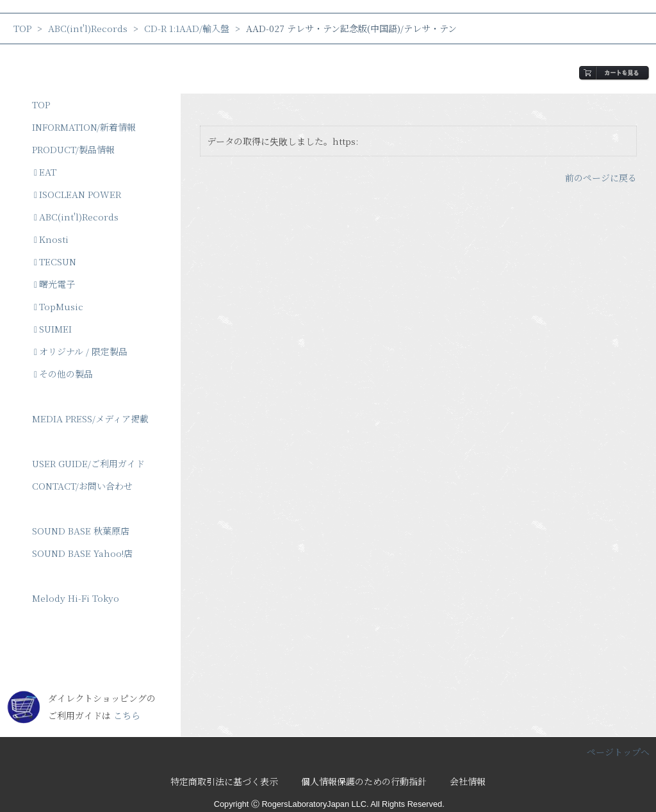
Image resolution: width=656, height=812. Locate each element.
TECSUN (55, 261)
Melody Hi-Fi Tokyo (76, 598)
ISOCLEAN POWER (78, 194)
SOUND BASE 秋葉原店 (81, 531)
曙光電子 (54, 284)
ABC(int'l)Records (88, 28)
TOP (22, 28)
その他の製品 (63, 374)
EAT (45, 172)
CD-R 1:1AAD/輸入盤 (187, 28)
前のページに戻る (601, 178)
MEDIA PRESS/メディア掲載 (90, 418)
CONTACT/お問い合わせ (82, 486)
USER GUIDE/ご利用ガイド (88, 463)
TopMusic (59, 306)
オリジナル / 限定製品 (81, 351)
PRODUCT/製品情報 (73, 149)
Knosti (51, 239)
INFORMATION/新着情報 (84, 127)
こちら (127, 715)
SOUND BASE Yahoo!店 (82, 553)
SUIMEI (53, 329)
